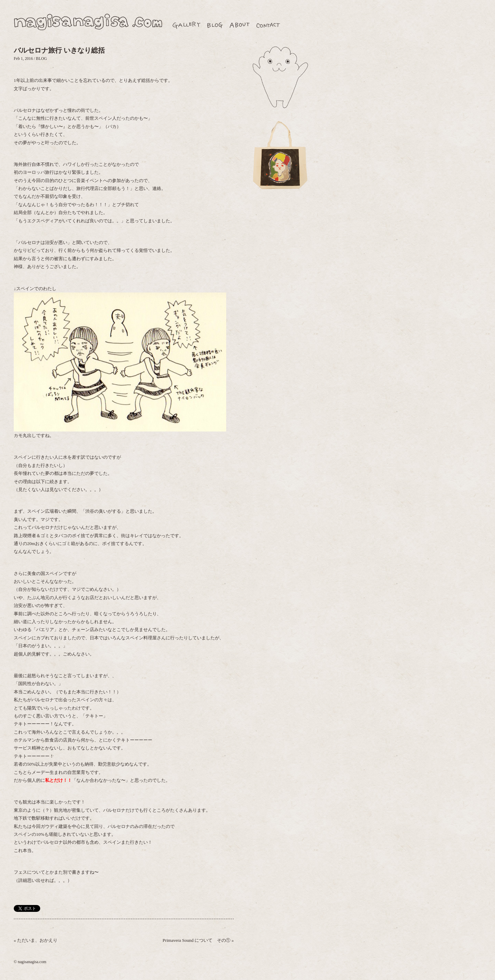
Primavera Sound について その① (196, 940)
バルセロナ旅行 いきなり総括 (59, 50)
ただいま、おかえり (37, 940)
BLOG (42, 59)
